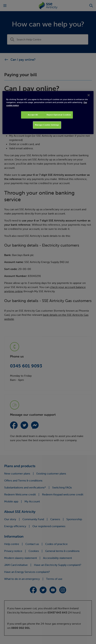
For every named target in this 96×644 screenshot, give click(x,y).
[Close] (89, 95)
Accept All (33, 115)
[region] (48, 113)
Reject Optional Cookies (59, 115)
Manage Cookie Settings (47, 125)
